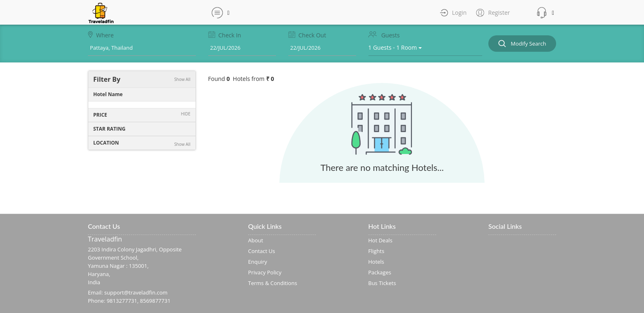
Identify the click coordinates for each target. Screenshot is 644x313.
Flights (376, 251)
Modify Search (522, 44)
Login (459, 13)
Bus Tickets (382, 283)
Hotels (376, 262)
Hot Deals (381, 240)
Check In (225, 35)
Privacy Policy (265, 272)
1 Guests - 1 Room (395, 47)
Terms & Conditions (273, 283)
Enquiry (258, 262)
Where (101, 35)
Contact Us (262, 251)
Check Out (307, 35)
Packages (380, 272)
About (256, 240)
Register (498, 13)
